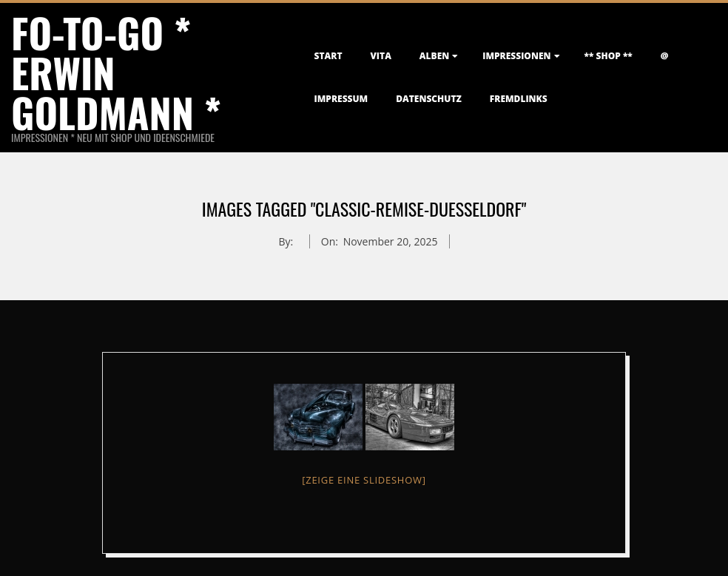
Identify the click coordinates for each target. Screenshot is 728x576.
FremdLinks (519, 99)
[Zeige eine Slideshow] (364, 480)
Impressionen (516, 56)
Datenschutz (429, 99)
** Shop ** (609, 56)
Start (328, 56)
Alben (434, 56)
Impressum (341, 99)
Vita (381, 56)
